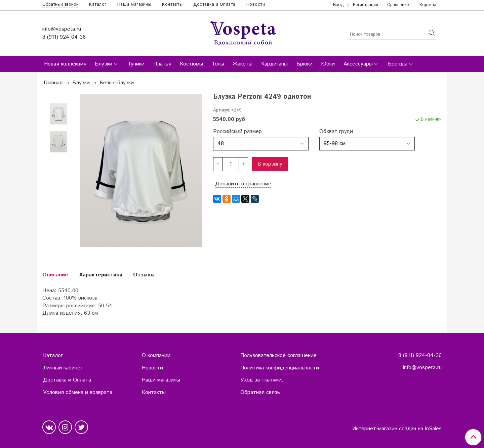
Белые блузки (117, 83)
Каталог (98, 5)
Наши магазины (134, 5)
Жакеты (243, 64)
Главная (53, 83)
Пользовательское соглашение (278, 355)
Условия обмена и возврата (78, 392)
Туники (136, 64)
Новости (256, 5)
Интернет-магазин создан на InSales (397, 429)
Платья (162, 64)
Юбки (328, 64)
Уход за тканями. (262, 380)
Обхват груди (336, 132)
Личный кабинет (63, 368)
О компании (156, 355)
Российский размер (237, 132)
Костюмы (191, 64)
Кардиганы (274, 64)
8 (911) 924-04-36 (64, 37)
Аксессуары (358, 64)
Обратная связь (260, 392)
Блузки (104, 64)
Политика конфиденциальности (280, 368)
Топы (218, 64)
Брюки (305, 64)
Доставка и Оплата (214, 5)
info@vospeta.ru (62, 29)
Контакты (172, 5)
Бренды (398, 64)
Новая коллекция (65, 64)
